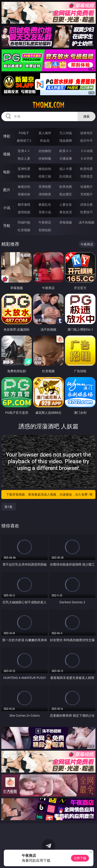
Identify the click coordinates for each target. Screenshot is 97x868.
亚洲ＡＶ (24, 151)
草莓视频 (66, 222)
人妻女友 (66, 204)
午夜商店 (45, 222)
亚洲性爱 (24, 169)
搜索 (86, 116)
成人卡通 (66, 169)
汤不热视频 (86, 222)
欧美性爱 (86, 169)
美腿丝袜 (24, 194)
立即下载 (80, 858)
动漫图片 (86, 187)
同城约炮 (24, 222)
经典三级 (45, 176)
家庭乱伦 (45, 204)
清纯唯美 (45, 194)
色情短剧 (45, 230)
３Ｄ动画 (86, 151)
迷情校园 (24, 212)
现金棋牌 (66, 140)
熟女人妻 (24, 158)
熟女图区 (66, 194)
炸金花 (45, 140)
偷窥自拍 (24, 187)
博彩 (7, 136)
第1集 (9, 507)
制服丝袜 (24, 176)
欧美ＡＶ (66, 151)
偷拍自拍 (45, 169)
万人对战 (66, 133)
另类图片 (86, 194)
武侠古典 (86, 204)
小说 (7, 208)
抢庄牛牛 (86, 140)
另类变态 (86, 176)
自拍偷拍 (45, 151)
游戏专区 (86, 133)
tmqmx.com (48, 105)
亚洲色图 (45, 187)
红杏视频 (24, 230)
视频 (7, 154)
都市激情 (24, 204)
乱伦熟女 (66, 176)
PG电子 (24, 133)
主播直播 (66, 158)
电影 (7, 172)
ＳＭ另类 (86, 158)
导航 (7, 226)
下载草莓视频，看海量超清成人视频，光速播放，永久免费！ (50, 494)
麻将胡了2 (24, 140)
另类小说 (45, 212)
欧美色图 (66, 187)
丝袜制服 (45, 158)
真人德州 (45, 133)
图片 (7, 190)
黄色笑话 (66, 212)
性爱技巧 (86, 212)
